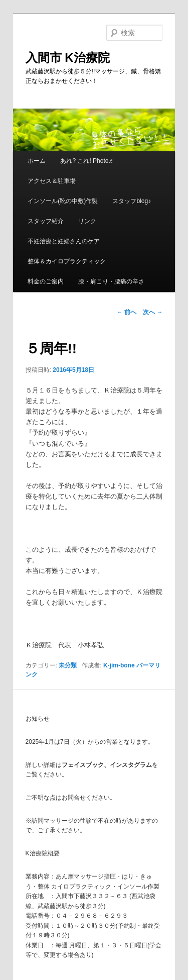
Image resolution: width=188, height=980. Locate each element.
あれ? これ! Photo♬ (86, 161)
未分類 (68, 665)
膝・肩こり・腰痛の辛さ (111, 281)
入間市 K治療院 (68, 58)
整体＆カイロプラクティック (67, 261)
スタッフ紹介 (46, 221)
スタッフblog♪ (132, 201)
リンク (87, 221)
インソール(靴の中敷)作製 (63, 201)
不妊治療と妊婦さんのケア (64, 241)
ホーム (37, 161)
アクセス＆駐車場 (52, 181)
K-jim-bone (119, 665)
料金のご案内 (46, 281)
